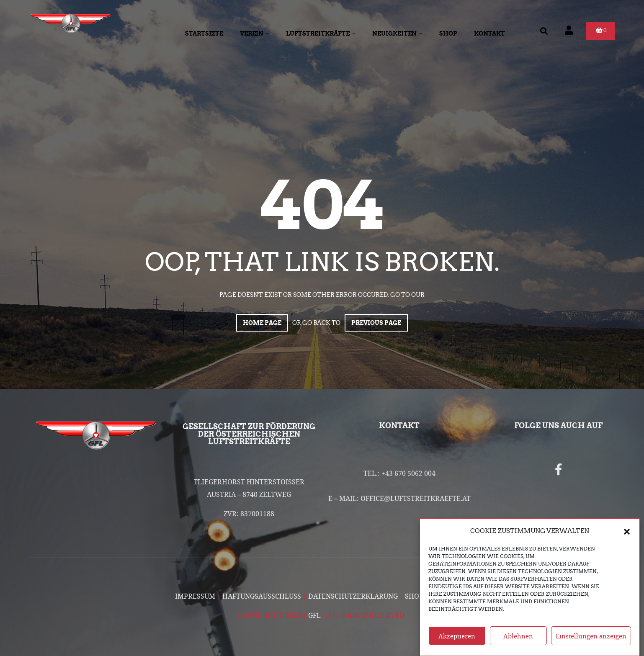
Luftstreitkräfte (321, 33)
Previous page (376, 323)
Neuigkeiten (397, 33)
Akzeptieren (457, 642)
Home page (262, 323)
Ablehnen (518, 642)
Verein (255, 33)
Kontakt (489, 33)
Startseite (204, 33)
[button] (627, 538)
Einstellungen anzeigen (591, 642)
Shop (448, 33)
